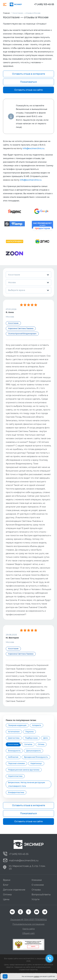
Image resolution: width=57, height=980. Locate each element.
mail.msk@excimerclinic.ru (24, 861)
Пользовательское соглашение (28, 924)
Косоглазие (13, 744)
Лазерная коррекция (17, 725)
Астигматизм (14, 732)
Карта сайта (29, 929)
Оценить (33, 947)
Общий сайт (28, 933)
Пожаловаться (28, 82)
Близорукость (14, 751)
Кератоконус (36, 763)
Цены (6, 899)
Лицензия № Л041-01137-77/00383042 (29, 920)
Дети (45, 738)
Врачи (7, 880)
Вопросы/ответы (41, 895)
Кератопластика (15, 776)
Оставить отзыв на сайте (28, 90)
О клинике (38, 885)
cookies (36, 976)
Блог (6, 885)
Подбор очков (31, 738)
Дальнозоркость (34, 751)
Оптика (41, 744)
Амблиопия (13, 757)
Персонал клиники (16, 763)
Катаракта (37, 725)
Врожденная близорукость (36, 757)
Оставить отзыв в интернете (29, 74)
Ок (5, 976)
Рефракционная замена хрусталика (24, 770)
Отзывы (36, 890)
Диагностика (14, 738)
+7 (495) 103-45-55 (44, 4)
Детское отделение (14, 890)
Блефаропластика (16, 792)
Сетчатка (28, 744)
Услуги (36, 899)
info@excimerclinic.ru (33, 148)
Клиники (37, 880)
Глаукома (29, 732)
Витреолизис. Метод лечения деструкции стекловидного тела (27, 784)
